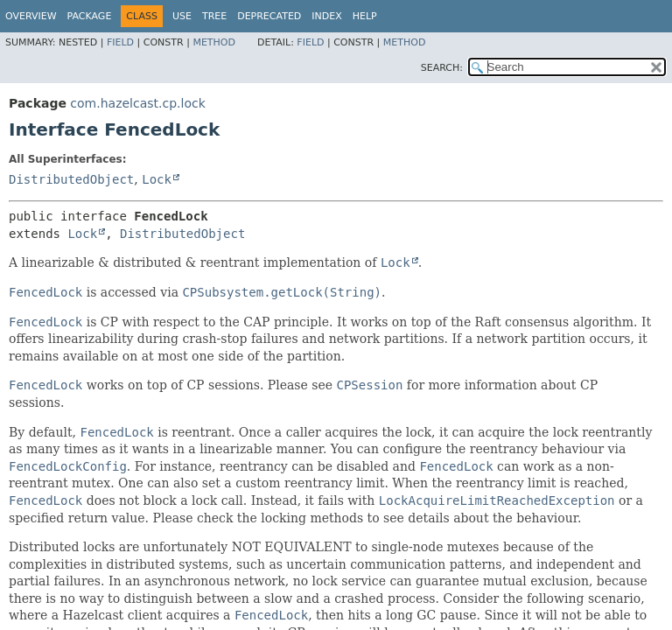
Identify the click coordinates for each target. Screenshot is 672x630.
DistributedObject (71, 179)
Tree (214, 16)
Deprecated (269, 16)
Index (326, 16)
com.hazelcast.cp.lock (137, 103)
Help (365, 16)
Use (182, 16)
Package (90, 16)
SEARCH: (442, 68)
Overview (31, 16)
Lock (157, 179)
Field (120, 42)
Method (214, 42)
